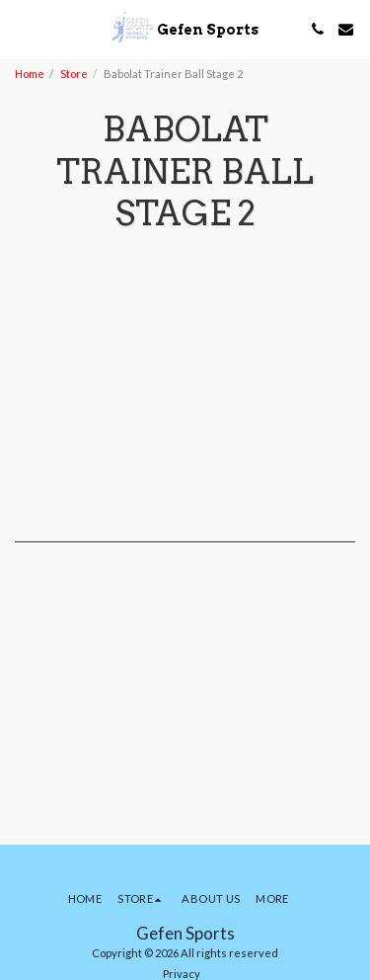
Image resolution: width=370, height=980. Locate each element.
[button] (22, 29)
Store (74, 74)
